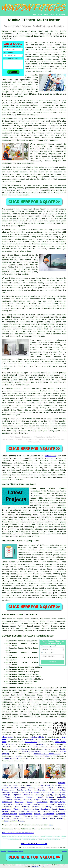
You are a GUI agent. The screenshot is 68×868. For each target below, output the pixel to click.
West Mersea (19, 821)
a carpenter (39, 744)
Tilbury (30, 797)
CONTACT (53, 15)
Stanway (18, 800)
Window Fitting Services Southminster (28, 636)
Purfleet (6, 797)
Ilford (56, 811)
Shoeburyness (8, 790)
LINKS (40, 15)
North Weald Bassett (23, 785)
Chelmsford (18, 819)
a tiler (19, 756)
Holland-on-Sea (34, 811)
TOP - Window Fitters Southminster (18, 833)
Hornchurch (60, 807)
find (9, 619)
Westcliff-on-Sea (57, 790)
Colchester (7, 807)
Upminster (6, 809)
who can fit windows (56, 493)
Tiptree (17, 809)
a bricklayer (21, 749)
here (51, 825)
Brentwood (28, 795)
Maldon (15, 792)
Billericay (7, 802)
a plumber (45, 756)
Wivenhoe (6, 792)
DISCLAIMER (61, 15)
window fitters (49, 783)
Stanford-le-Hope (45, 797)
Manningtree (38, 804)
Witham (27, 804)
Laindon (36, 807)
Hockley (38, 814)
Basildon (45, 809)
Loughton (39, 785)
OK (44, 867)
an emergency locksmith (55, 749)
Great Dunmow (26, 792)
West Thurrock (22, 807)
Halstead (27, 800)
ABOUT (46, 15)
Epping (49, 795)
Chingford (19, 802)
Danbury (62, 788)
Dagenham (17, 795)
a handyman (29, 740)
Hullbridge (47, 807)
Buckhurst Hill (49, 816)
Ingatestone (49, 814)
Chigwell (51, 788)
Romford (62, 804)
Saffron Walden (17, 811)
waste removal (31, 742)
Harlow (19, 804)
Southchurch (42, 802)
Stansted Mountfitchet (36, 819)
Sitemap (3, 851)
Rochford (47, 811)
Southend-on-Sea (31, 809)
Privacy (65, 851)
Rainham (62, 783)
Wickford (49, 785)
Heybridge (61, 814)
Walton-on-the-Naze (11, 816)
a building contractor (30, 751)
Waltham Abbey (19, 788)
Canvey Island (36, 788)
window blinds (37, 737)
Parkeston (18, 797)
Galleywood (60, 795)
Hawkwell (61, 797)
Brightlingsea (26, 814)
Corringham (7, 800)
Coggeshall (51, 804)
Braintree (6, 785)
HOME (34, 15)
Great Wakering (58, 819)
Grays (36, 800)
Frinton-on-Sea (24, 790)
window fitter (53, 36)
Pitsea (5, 811)
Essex (38, 783)
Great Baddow (59, 809)
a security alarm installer (15, 759)
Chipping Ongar (58, 802)
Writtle (5, 821)
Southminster (51, 456)
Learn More (36, 867)
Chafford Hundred (42, 792)
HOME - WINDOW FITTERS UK (34, 844)
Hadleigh (6, 795)
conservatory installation (47, 754)
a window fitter (39, 732)
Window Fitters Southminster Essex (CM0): (23, 31)
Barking (30, 802)
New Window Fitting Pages (15, 851)
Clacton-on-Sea (30, 816)
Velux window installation (47, 747)
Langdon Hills (59, 792)
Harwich (62, 800)
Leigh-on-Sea (8, 804)
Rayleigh (39, 795)
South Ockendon (49, 800)
